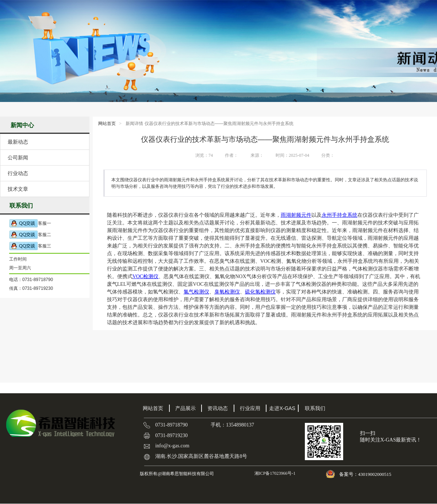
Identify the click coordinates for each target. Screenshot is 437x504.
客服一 (30, 223)
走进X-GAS (282, 408)
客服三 (30, 246)
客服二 (30, 235)
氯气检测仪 (196, 292)
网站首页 (107, 124)
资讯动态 (218, 408)
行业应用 (250, 408)
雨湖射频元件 (296, 215)
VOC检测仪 (146, 276)
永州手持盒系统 (340, 215)
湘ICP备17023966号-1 (275, 473)
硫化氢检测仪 (260, 292)
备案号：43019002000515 (366, 474)
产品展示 (185, 408)
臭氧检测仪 (227, 292)
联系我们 (315, 408)
